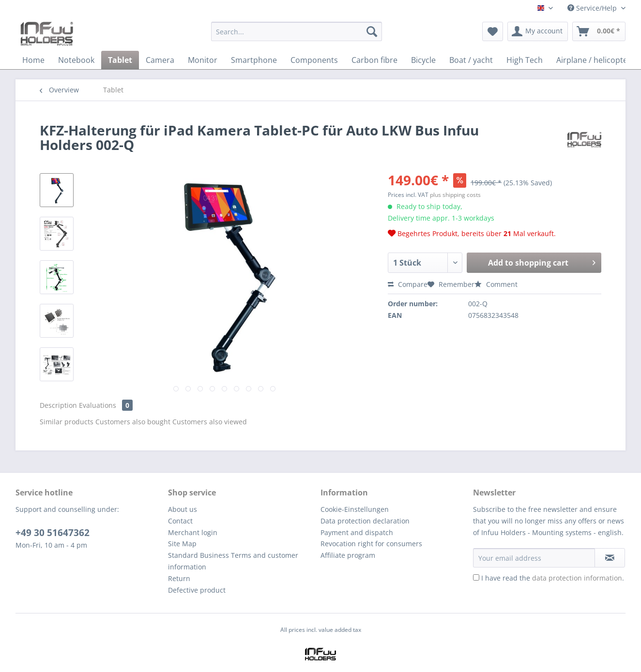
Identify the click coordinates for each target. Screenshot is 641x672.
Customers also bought (133, 422)
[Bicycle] (423, 60)
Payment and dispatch (357, 532)
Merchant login (193, 532)
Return (179, 578)
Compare (408, 284)
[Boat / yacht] (471, 60)
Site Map (182, 544)
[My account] (538, 31)
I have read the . (553, 578)
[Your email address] (534, 558)
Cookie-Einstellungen (355, 509)
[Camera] (160, 60)
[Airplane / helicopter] (594, 60)
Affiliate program (348, 555)
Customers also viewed (210, 422)
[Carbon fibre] (374, 60)
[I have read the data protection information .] (476, 577)
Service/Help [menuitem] (593, 8)
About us (183, 509)
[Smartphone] (254, 60)
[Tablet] (120, 60)
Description (58, 405)
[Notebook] (76, 60)
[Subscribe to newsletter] (610, 558)
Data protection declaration (365, 521)
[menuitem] (297, 36)
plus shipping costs (455, 195)
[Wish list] (493, 31)
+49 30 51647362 (53, 533)
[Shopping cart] (599, 31)
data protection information (577, 578)
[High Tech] (525, 60)
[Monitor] (203, 60)
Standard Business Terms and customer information (233, 561)
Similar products (67, 422)
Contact (180, 521)
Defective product (197, 590)
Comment (496, 284)
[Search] (372, 31)
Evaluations (106, 405)
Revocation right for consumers (371, 544)
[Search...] (297, 31)
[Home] (33, 60)
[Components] (314, 60)
